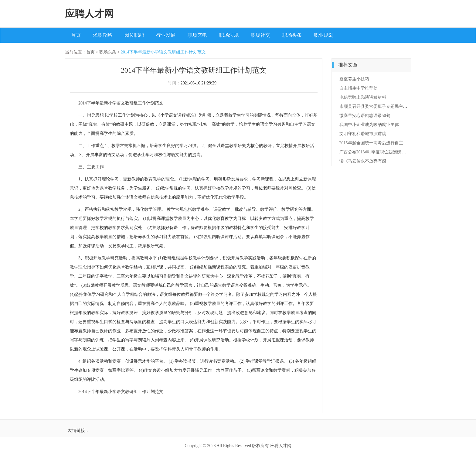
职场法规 (229, 35)
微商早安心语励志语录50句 (365, 116)
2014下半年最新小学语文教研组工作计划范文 (163, 52)
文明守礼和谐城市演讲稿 (363, 134)
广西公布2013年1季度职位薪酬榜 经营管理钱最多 (386, 152)
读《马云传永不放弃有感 (363, 161)
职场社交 (260, 35)
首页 (76, 35)
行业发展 (166, 35)
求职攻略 (103, 35)
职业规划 (324, 35)
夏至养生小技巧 (354, 79)
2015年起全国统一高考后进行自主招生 (376, 143)
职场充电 (197, 35)
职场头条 (292, 35)
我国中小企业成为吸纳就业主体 (369, 125)
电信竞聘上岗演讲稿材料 (363, 97)
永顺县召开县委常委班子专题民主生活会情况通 (384, 106)
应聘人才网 (89, 14)
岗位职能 (134, 35)
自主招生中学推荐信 (359, 88)
